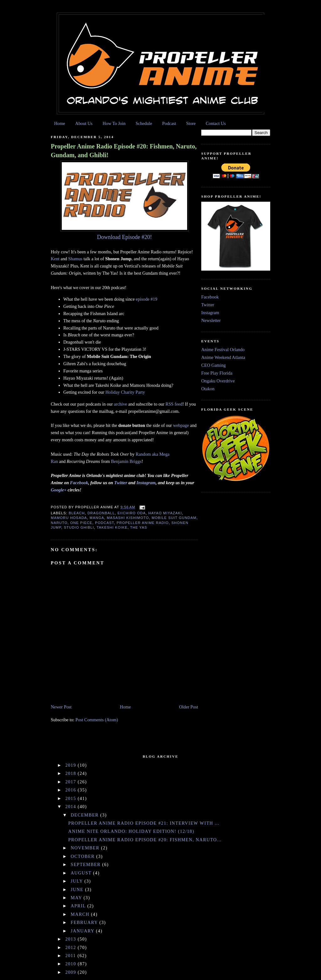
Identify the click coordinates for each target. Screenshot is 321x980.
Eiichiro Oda (132, 513)
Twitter (121, 483)
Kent (55, 259)
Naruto (59, 523)
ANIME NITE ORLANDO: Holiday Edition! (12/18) (131, 831)
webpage (181, 425)
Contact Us (216, 123)
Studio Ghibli (79, 527)
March (81, 914)
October (84, 856)
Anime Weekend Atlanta (223, 357)
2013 (71, 939)
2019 (71, 765)
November (86, 848)
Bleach (77, 513)
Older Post (189, 707)
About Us (84, 123)
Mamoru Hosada (69, 518)
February (85, 922)
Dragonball (101, 513)
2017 (71, 782)
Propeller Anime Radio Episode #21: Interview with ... (144, 823)
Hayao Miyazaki (165, 513)
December (86, 815)
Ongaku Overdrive (218, 381)
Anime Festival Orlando (223, 350)
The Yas (139, 527)
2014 (71, 806)
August (82, 873)
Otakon (208, 389)
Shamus (75, 259)
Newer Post (61, 707)
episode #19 (147, 299)
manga (97, 518)
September (87, 864)
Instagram (146, 483)
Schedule (144, 123)
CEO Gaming (213, 365)
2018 (71, 773)
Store (191, 123)
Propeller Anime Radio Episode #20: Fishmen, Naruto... (145, 840)
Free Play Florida (217, 373)
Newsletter (211, 320)
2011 (71, 956)
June (78, 889)
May (77, 898)
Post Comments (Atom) (97, 720)
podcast (104, 523)
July (78, 881)
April (79, 906)
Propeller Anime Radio (143, 523)
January (83, 931)
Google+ (59, 490)
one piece (81, 523)
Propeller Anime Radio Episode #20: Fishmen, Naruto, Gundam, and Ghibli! (124, 151)
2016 (71, 790)
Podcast (169, 123)
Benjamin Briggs (126, 461)
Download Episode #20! (125, 237)
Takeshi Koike (112, 527)
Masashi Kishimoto (128, 518)
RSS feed (174, 404)
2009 (71, 972)
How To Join (114, 123)
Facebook (79, 483)
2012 (71, 947)
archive (120, 404)
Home (60, 123)
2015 (71, 798)
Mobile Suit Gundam (174, 518)
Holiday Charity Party (125, 392)
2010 (71, 964)
